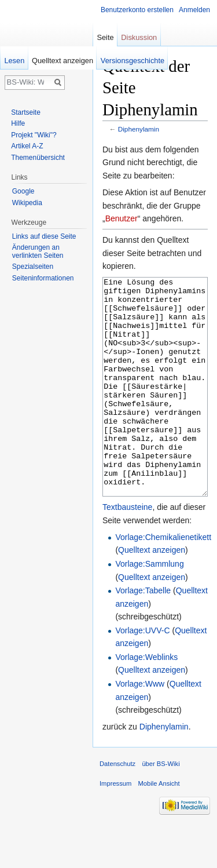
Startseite (26, 112)
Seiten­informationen (43, 278)
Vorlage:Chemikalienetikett (163, 581)
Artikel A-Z (27, 146)
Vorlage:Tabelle (143, 634)
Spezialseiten (33, 267)
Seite (105, 37)
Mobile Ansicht (159, 827)
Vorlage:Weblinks (146, 701)
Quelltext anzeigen (152, 593)
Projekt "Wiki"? (34, 135)
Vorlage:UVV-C (142, 674)
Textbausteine (127, 550)
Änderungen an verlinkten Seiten (38, 251)
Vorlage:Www (140, 727)
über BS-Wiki (161, 807)
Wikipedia (27, 203)
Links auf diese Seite (44, 236)
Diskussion (139, 37)
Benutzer (122, 218)
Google (23, 191)
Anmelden (194, 10)
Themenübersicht (38, 158)
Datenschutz (117, 807)
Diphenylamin (139, 129)
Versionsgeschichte (133, 61)
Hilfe (18, 123)
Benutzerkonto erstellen (137, 10)
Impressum (115, 827)
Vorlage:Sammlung (149, 607)
